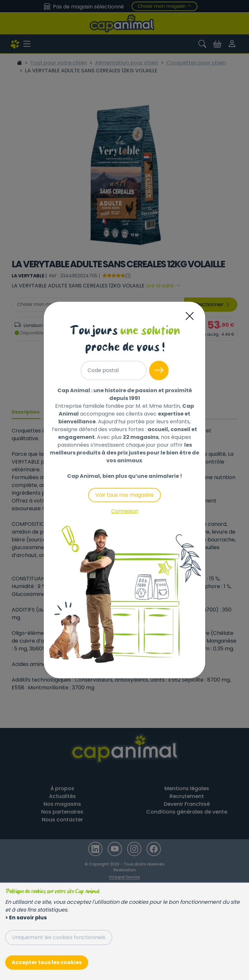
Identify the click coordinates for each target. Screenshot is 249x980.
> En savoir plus (26, 918)
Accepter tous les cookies (47, 962)
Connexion (125, 511)
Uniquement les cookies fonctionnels (59, 937)
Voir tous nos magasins (124, 495)
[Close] (190, 316)
